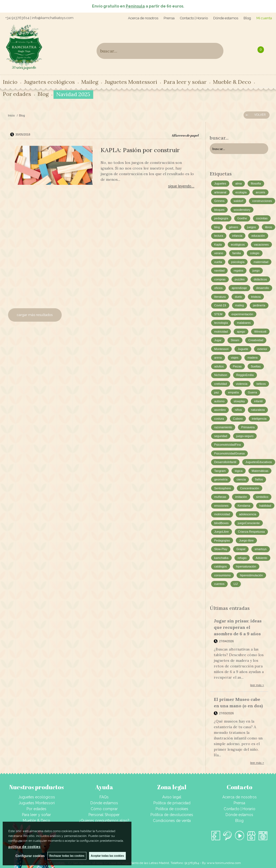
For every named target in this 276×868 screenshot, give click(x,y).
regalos (238, 270)
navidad (220, 270)
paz (217, 392)
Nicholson (221, 375)
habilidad (265, 506)
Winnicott (260, 332)
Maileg (90, 82)
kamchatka (221, 558)
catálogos (221, 566)
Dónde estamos (226, 18)
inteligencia (259, 419)
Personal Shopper (104, 815)
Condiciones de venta (172, 821)
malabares (244, 323)
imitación (241, 497)
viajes (235, 358)
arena (218, 358)
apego (241, 332)
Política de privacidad (172, 803)
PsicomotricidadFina (228, 445)
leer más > (257, 685)
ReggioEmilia (245, 375)
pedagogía (221, 218)
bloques (220, 210)
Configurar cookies (30, 856)
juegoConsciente (249, 523)
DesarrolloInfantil (225, 462)
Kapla (218, 245)
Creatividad (256, 340)
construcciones (262, 201)
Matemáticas (260, 471)
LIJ (236, 584)
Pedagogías (222, 540)
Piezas (237, 366)
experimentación (242, 314)
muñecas (220, 497)
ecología (241, 192)
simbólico (262, 497)
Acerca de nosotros (143, 18)
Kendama (244, 506)
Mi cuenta (264, 18)
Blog (247, 18)
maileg (240, 305)
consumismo (223, 575)
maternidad (261, 262)
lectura (219, 236)
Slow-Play (221, 549)
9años (259, 479)
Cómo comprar (104, 809)
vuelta (218, 262)
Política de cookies (172, 809)
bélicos (261, 384)
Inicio (10, 82)
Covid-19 (220, 305)
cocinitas (262, 218)
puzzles (240, 279)
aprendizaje (239, 288)
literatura (220, 297)
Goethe (242, 218)
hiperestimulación (251, 575)
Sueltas (256, 366)
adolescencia (248, 514)
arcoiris (260, 192)
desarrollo (263, 288)
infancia (237, 236)
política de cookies (24, 847)
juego (256, 270)
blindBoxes (222, 523)
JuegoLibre (222, 532)
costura (219, 419)
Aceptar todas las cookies (107, 856)
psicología (238, 262)
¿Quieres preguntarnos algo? (104, 821)
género (233, 227)
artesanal (220, 192)
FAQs (104, 797)
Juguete (243, 349)
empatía (233, 392)
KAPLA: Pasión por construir (140, 150)
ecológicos (238, 245)
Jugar (218, 340)
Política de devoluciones (172, 815)
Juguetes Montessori (131, 82)
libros (268, 227)
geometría (221, 479)
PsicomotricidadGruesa (230, 453)
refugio (242, 558)
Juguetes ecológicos (49, 82)
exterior (262, 349)
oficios (218, 288)
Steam (235, 340)
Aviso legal (172, 797)
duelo (238, 297)
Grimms (220, 201)
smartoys (261, 549)
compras (220, 279)
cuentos (220, 584)
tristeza (256, 297)
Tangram (220, 471)
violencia (242, 384)
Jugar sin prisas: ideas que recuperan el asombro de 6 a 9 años (238, 627)
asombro (220, 410)
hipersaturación (246, 566)
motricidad (221, 332)
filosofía (256, 183)
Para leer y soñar (185, 82)
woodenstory (242, 210)
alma (238, 183)
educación (258, 236)
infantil (258, 401)
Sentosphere (223, 488)
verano (219, 253)
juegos (252, 227)
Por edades (17, 94)
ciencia (241, 479)
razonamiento (223, 427)
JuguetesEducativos (259, 462)
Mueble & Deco (232, 82)
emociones (221, 506)
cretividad (221, 384)
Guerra (252, 392)
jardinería (259, 305)
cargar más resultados (35, 315)
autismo (220, 401)
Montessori (222, 349)
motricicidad (222, 514)
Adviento (261, 558)
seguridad (221, 436)
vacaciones (261, 245)
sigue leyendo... (181, 186)
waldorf (238, 201)
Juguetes (220, 183)
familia (237, 253)
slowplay (239, 401)
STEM (218, 314)
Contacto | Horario (194, 18)
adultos (219, 366)
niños (238, 410)
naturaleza (258, 410)
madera (253, 358)
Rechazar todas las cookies (67, 856)
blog (217, 227)
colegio (255, 253)
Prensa (169, 18)
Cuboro (238, 419)
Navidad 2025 (73, 94)
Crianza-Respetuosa (251, 532)
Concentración (250, 488)
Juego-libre (246, 540)
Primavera (248, 427)
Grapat (241, 549)
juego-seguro (245, 436)
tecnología (221, 323)
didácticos (260, 279)
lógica (239, 471)
